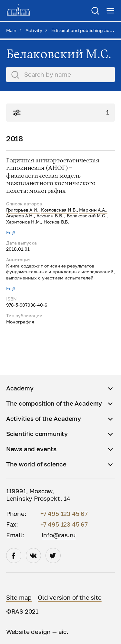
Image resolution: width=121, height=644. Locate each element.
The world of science (36, 464)
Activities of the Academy (44, 419)
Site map (19, 597)
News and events (31, 449)
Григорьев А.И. (22, 210)
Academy (20, 388)
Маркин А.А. (92, 210)
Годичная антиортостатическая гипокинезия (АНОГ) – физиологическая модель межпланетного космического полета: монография (53, 176)
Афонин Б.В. (50, 216)
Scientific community (37, 434)
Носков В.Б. (56, 222)
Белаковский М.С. (87, 216)
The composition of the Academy (54, 403)
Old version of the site (70, 597)
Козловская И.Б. (59, 210)
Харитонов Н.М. (24, 222)
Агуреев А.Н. (20, 216)
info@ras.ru (59, 535)
